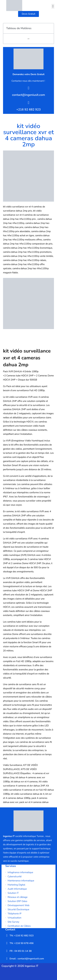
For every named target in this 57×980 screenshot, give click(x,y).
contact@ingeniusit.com (28, 95)
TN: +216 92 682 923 (22, 936)
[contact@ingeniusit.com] (28, 88)
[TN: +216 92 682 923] (7, 935)
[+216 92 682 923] (28, 103)
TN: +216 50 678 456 (22, 943)
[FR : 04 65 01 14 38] (7, 951)
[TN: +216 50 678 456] (7, 943)
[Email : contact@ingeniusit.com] (7, 958)
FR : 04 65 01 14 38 (21, 951)
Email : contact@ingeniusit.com (27, 959)
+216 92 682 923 (29, 110)
